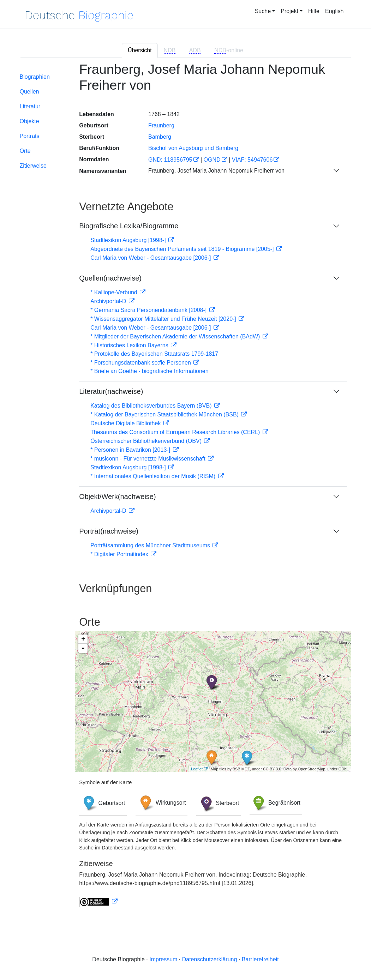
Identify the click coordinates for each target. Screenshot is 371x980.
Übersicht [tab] (140, 50)
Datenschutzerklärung (210, 959)
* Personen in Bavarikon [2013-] (131, 450)
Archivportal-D (109, 301)
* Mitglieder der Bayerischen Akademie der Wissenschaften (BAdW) (176, 336)
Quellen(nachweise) (110, 278)
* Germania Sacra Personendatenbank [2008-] (149, 310)
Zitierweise (33, 166)
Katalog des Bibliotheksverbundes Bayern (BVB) (152, 406)
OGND (212, 160)
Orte (25, 151)
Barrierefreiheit (260, 959)
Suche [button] (263, 11)
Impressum (163, 959)
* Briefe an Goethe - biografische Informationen (149, 371)
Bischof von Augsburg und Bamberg (193, 148)
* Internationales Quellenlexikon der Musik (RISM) (154, 476)
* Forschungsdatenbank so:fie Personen (141, 363)
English (334, 11)
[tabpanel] (186, 489)
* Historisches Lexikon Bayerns (130, 345)
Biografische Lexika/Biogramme (129, 226)
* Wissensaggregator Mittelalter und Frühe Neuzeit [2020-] (164, 319)
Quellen (29, 92)
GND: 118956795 (170, 160)
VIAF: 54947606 (252, 160)
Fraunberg (161, 125)
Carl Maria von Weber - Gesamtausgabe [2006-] (151, 258)
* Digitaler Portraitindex (120, 554)
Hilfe (314, 11)
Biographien (35, 77)
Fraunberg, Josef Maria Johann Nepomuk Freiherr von (216, 171)
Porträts (30, 136)
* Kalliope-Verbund (115, 292)
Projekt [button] (289, 11)
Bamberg (160, 137)
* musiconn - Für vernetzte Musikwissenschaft (149, 459)
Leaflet (197, 769)
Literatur (30, 106)
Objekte (29, 121)
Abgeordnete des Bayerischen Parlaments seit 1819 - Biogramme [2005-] (183, 249)
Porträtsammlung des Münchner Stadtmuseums (151, 545)
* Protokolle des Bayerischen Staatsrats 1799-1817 (154, 354)
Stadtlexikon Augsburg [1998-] (129, 240)
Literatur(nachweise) (111, 391)
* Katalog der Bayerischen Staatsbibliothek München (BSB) (165, 414)
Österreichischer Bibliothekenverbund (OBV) (147, 441)
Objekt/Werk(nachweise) (117, 497)
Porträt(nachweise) (109, 531)
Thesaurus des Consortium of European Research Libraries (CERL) (176, 432)
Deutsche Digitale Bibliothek (126, 423)
